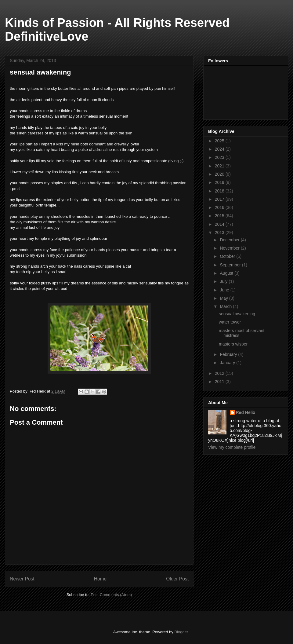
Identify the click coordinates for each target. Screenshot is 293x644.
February (229, 354)
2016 (220, 207)
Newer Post (22, 579)
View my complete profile (232, 447)
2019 (220, 182)
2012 (220, 373)
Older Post (177, 579)
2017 (220, 199)
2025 (220, 141)
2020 (220, 174)
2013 (220, 232)
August (227, 273)
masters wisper (233, 344)
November (230, 248)
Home (100, 579)
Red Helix (246, 412)
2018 (220, 191)
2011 (220, 382)
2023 (220, 157)
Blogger (181, 632)
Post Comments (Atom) (111, 595)
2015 (220, 216)
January (228, 363)
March (226, 306)
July (224, 281)
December (230, 240)
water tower (230, 322)
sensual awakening (237, 314)
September (231, 265)
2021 (220, 166)
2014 (220, 224)
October (228, 256)
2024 (220, 149)
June (225, 290)
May (224, 298)
